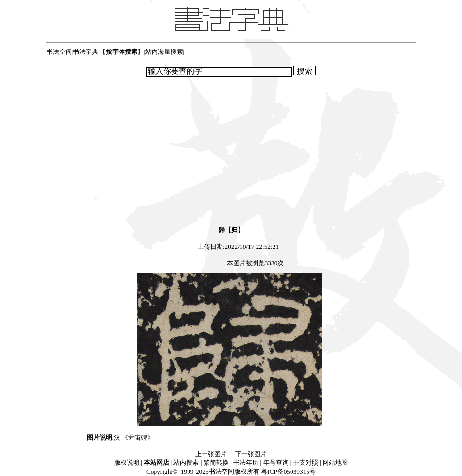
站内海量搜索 (164, 52)
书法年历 (246, 463)
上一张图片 (211, 454)
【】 (122, 52)
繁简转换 (216, 463)
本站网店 (156, 463)
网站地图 (335, 463)
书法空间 (59, 52)
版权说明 (127, 463)
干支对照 (306, 463)
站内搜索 (186, 463)
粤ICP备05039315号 (288, 471)
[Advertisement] (231, 151)
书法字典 (86, 52)
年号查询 (276, 463)
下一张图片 (251, 454)
